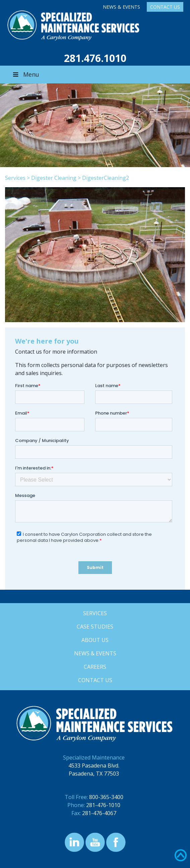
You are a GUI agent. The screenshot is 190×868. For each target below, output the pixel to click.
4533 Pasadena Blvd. (94, 766)
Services (15, 178)
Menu (25, 74)
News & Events (121, 7)
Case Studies (95, 627)
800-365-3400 (106, 797)
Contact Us (165, 7)
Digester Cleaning (54, 178)
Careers (95, 667)
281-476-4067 (99, 813)
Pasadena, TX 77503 (94, 774)
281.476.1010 (95, 58)
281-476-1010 (103, 805)
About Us (95, 640)
